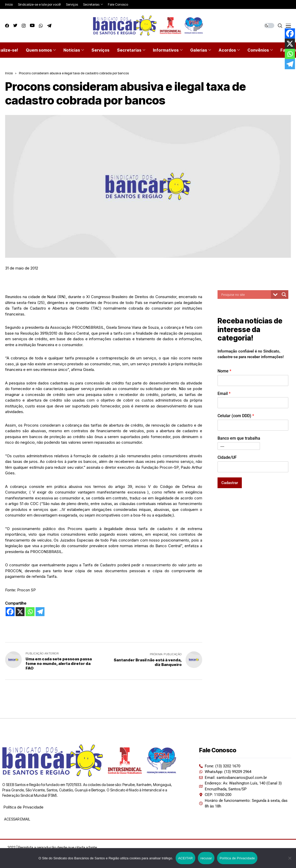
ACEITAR (185, 858)
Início (9, 73)
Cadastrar (230, 483)
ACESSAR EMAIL (17, 819)
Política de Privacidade (23, 807)
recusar (206, 858)
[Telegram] (40, 612)
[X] (20, 612)
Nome (224, 371)
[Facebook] (10, 612)
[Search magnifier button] (284, 295)
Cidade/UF (227, 457)
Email (224, 394)
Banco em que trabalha (239, 438)
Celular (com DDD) (236, 416)
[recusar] (290, 858)
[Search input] (246, 295)
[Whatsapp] (30, 612)
